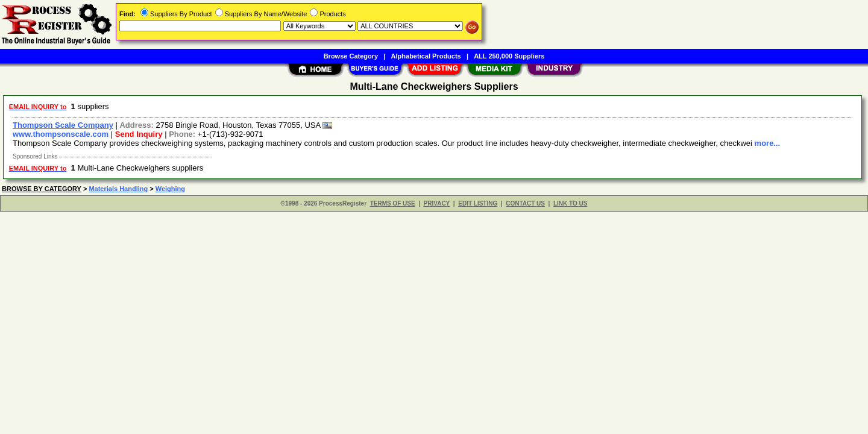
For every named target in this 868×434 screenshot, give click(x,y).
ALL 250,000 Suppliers (509, 56)
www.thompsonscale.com (61, 134)
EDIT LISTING (478, 203)
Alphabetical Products (426, 56)
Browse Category (351, 56)
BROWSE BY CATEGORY (42, 189)
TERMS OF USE (393, 203)
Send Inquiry (139, 134)
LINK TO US (570, 203)
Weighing (170, 189)
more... (768, 143)
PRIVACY (437, 203)
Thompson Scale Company (63, 125)
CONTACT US (525, 203)
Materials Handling (118, 189)
